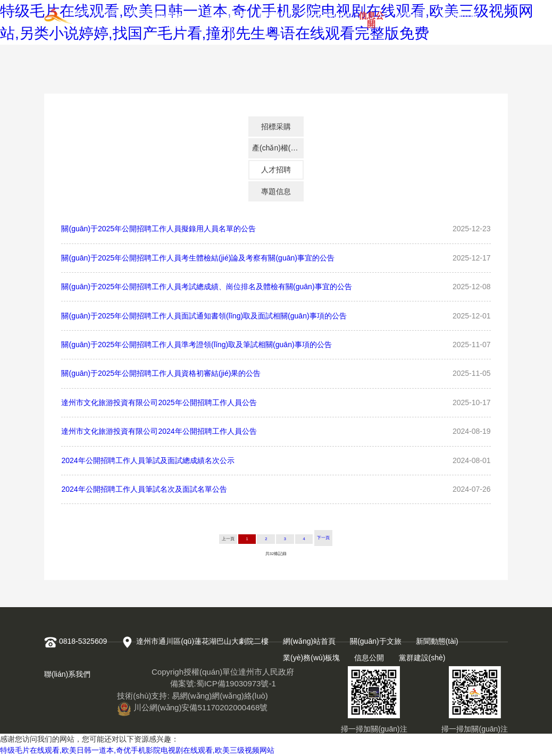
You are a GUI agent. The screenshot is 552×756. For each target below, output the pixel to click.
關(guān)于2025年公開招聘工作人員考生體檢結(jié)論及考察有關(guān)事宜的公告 (198, 258)
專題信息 (276, 191)
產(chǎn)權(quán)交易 (278, 148)
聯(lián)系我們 (459, 18)
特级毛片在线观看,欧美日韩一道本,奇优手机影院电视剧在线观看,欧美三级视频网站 (137, 750)
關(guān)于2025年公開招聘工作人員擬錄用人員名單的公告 (158, 229)
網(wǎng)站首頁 (174, 18)
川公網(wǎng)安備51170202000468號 (193, 707)
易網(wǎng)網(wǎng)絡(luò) (220, 696)
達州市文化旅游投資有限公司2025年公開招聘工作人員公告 (159, 402)
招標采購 (276, 127)
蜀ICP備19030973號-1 (236, 683)
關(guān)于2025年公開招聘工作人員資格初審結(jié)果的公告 (161, 373)
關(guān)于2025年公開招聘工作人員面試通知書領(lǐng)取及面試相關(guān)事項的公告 (204, 316)
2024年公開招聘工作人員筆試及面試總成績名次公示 (148, 460)
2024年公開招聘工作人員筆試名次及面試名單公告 (144, 489)
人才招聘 (276, 170)
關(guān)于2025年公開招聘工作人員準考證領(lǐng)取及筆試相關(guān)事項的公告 (196, 345)
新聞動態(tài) (275, 18)
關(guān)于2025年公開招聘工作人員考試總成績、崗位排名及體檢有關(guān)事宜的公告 (206, 287)
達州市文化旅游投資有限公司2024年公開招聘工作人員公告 (159, 431)
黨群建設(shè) (412, 18)
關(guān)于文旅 (227, 18)
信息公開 (371, 18)
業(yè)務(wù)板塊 (326, 18)
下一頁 (323, 538)
